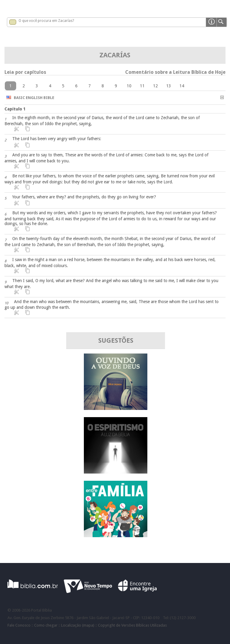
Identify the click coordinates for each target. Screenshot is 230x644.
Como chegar (46, 625)
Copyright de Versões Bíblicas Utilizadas (132, 625)
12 (155, 86)
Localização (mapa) (78, 625)
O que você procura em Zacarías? (46, 21)
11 (142, 86)
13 (169, 86)
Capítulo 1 (15, 109)
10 (129, 86)
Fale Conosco (19, 625)
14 (182, 86)
